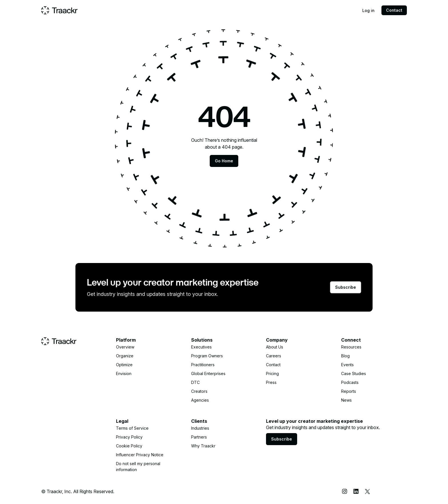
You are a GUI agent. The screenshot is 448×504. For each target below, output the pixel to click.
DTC (195, 382)
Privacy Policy (129, 437)
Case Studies (354, 373)
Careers (274, 356)
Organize (125, 356)
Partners (199, 437)
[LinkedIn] (356, 491)
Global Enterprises (208, 373)
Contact (394, 10)
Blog (345, 356)
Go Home (224, 161)
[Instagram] (345, 491)
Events (347, 365)
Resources (351, 347)
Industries (200, 428)
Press (271, 382)
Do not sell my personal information (138, 467)
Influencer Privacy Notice (140, 455)
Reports (349, 391)
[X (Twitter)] (367, 491)
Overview (125, 347)
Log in (368, 10)
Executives (201, 347)
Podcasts (350, 382)
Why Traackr (203, 446)
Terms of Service (132, 428)
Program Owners (207, 356)
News (346, 400)
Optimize (124, 365)
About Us (275, 347)
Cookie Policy (129, 446)
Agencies (200, 400)
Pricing (272, 373)
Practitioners (203, 365)
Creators (199, 391)
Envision (124, 373)
